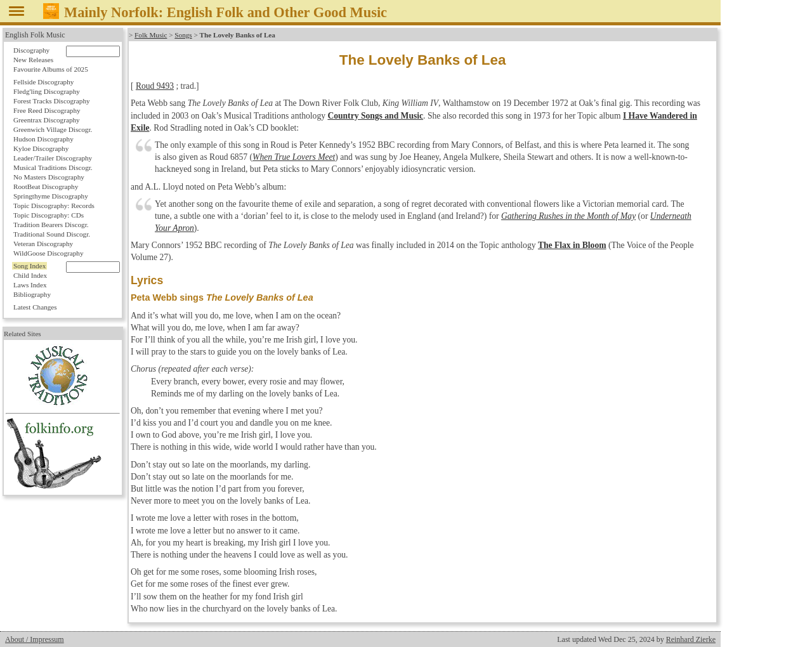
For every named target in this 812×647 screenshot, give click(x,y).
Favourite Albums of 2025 (51, 69)
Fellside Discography (43, 82)
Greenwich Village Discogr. (53, 129)
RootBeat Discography (46, 186)
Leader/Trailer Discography (53, 158)
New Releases (33, 60)
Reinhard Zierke (691, 639)
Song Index (29, 266)
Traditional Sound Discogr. (52, 234)
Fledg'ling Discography (47, 91)
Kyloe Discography (41, 148)
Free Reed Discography (47, 110)
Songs (183, 35)
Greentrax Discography (47, 120)
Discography (31, 50)
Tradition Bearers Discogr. (51, 225)
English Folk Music (35, 35)
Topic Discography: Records (54, 206)
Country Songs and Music (375, 116)
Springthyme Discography (51, 196)
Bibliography (32, 294)
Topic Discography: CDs (49, 215)
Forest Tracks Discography (52, 101)
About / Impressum (35, 639)
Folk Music (151, 35)
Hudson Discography (43, 139)
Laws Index (30, 285)
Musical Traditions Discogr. (53, 167)
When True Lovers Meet (294, 157)
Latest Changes (35, 307)
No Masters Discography (49, 177)
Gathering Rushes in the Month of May (568, 216)
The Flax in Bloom (572, 245)
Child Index (30, 275)
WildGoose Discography (48, 253)
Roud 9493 (155, 86)
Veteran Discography (43, 244)
